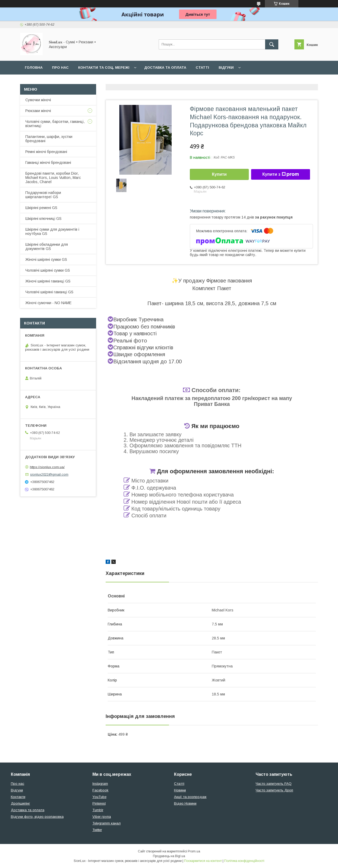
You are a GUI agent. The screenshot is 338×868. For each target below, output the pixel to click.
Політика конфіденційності (244, 861)
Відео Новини (185, 803)
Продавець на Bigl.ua (169, 856)
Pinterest (99, 803)
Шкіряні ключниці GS (43, 219)
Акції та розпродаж (190, 797)
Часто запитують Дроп (274, 790)
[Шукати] (272, 44)
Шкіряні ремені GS (41, 208)
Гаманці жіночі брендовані (48, 163)
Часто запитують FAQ (274, 784)
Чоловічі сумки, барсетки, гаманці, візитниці (55, 124)
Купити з (280, 174)
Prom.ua (194, 851)
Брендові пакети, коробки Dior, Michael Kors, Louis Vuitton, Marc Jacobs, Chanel (53, 178)
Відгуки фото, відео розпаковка (37, 817)
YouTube (99, 797)
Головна (34, 68)
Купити (219, 174)
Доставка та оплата (165, 68)
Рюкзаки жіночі (38, 111)
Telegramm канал (107, 823)
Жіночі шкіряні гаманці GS (48, 281)
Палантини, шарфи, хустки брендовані (49, 139)
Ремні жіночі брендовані (46, 152)
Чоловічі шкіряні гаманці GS (49, 292)
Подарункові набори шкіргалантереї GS (43, 195)
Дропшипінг (20, 803)
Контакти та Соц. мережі (104, 68)
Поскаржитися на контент (203, 861)
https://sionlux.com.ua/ (47, 467)
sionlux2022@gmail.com (49, 474)
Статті (202, 68)
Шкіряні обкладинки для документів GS (47, 247)
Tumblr (98, 810)
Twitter (97, 830)
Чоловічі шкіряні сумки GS (48, 270)
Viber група (102, 817)
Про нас (60, 68)
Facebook (100, 790)
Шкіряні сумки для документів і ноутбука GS (52, 231)
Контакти (18, 797)
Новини (180, 790)
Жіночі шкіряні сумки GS (46, 259)
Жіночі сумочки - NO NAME (48, 303)
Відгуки (226, 68)
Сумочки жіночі (38, 100)
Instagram (100, 784)
